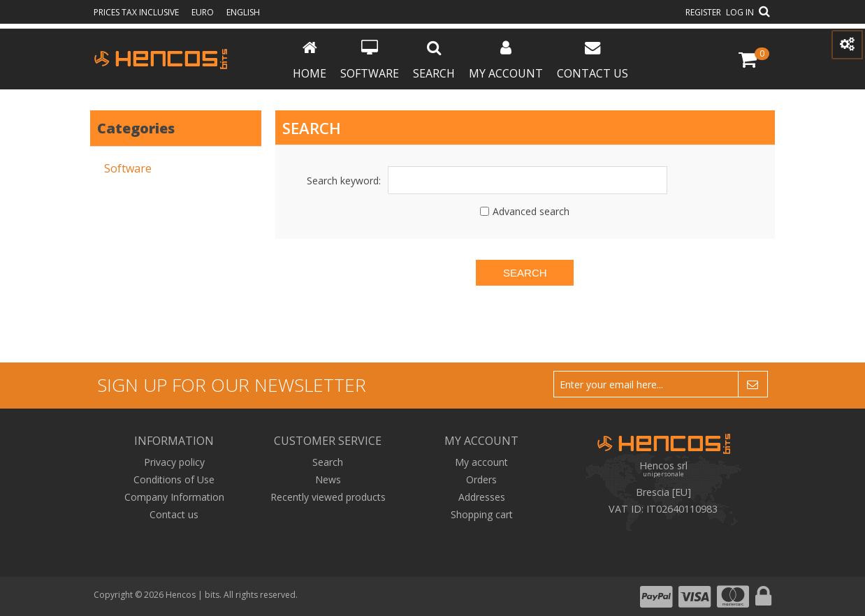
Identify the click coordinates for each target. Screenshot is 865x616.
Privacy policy (174, 462)
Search (434, 60)
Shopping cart (482, 514)
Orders (481, 479)
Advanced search (531, 211)
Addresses (482, 497)
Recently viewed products (328, 497)
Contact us (593, 60)
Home (310, 60)
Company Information (174, 497)
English (243, 12)
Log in (740, 12)
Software (370, 60)
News (328, 479)
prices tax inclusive (137, 12)
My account (506, 60)
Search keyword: (344, 181)
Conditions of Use (174, 479)
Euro (204, 12)
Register (703, 12)
